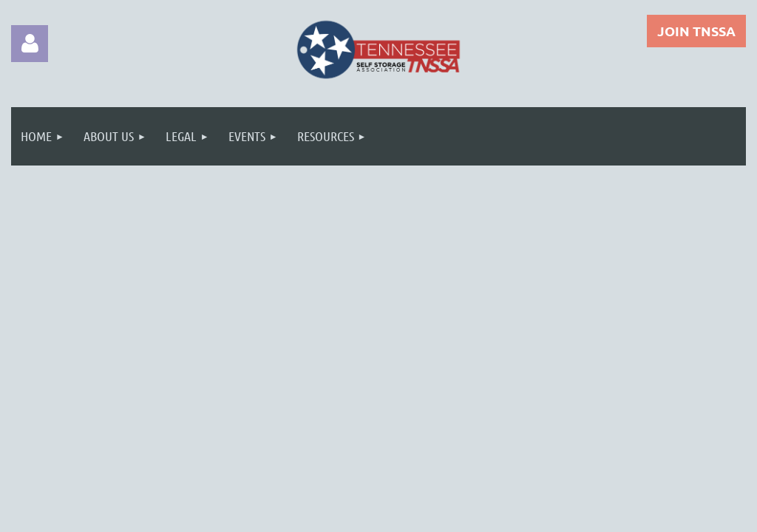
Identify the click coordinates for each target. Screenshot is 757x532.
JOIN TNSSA (696, 31)
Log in (30, 44)
